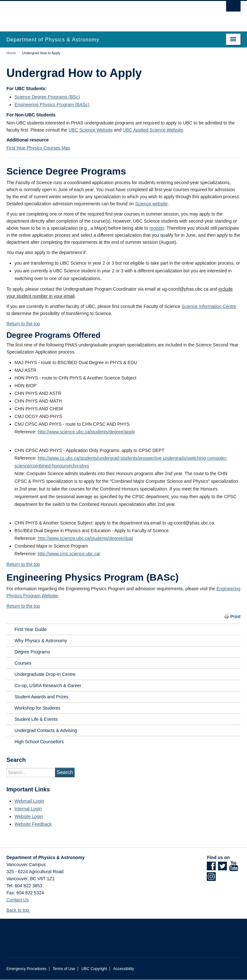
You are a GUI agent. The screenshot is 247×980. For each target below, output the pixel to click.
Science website (151, 204)
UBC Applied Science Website (153, 130)
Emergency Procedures (26, 969)
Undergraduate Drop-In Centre (45, 674)
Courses (23, 663)
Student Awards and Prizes (41, 697)
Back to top (21, 910)
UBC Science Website (91, 130)
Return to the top (23, 324)
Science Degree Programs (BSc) (47, 97)
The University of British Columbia (106, 13)
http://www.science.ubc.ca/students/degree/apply (86, 432)
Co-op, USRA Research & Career (48, 686)
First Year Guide (31, 629)
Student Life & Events (36, 719)
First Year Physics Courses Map (38, 148)
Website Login (29, 816)
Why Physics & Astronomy (41, 641)
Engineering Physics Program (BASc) (52, 105)
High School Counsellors (39, 742)
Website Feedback (33, 824)
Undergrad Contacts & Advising (46, 730)
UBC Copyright (94, 969)
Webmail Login (29, 801)
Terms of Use (64, 969)
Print (235, 617)
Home (11, 53)
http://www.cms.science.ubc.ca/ (69, 554)
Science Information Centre (209, 306)
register (157, 228)
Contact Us (18, 900)
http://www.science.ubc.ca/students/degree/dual (85, 538)
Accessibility (124, 969)
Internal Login (28, 809)
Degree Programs (32, 652)
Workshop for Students (37, 708)
